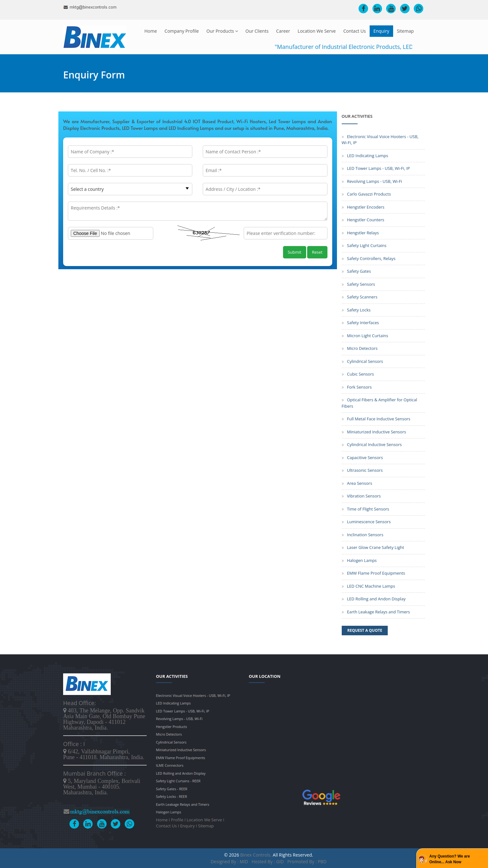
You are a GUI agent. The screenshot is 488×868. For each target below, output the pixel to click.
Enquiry (381, 31)
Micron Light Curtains (368, 336)
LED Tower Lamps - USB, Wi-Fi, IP (379, 168)
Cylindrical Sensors (365, 361)
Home (151, 31)
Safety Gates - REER (172, 789)
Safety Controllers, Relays (371, 258)
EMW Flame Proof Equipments (376, 573)
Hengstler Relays (363, 233)
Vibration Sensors (364, 496)
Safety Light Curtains (367, 245)
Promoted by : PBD (307, 861)
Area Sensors (360, 483)
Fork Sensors (359, 387)
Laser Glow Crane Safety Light (376, 547)
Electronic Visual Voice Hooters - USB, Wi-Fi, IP (193, 695)
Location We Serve (317, 31)
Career (283, 31)
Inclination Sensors (365, 535)
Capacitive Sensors (365, 457)
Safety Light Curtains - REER (178, 781)
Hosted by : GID (268, 861)
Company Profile (182, 31)
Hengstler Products (172, 727)
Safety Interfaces (363, 323)
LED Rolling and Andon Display (376, 599)
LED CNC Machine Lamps (371, 586)
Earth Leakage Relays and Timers (379, 612)
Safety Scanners (362, 297)
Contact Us (355, 31)
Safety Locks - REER (172, 796)
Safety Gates (359, 271)
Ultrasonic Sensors (365, 470)
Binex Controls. (256, 855)
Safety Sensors (361, 284)
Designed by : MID (230, 861)
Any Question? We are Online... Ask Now (450, 859)
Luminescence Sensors (369, 522)
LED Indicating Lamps (368, 156)
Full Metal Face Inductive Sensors (379, 419)
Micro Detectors (363, 348)
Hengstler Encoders (366, 207)
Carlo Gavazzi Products (369, 194)
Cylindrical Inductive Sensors (375, 444)
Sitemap (405, 31)
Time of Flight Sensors (368, 509)
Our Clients (257, 31)
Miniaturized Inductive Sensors (377, 432)
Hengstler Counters (366, 220)
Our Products (222, 31)
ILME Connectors (170, 765)
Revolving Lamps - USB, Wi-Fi (375, 181)
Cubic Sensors (361, 374)
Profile (177, 820)
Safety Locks (359, 310)
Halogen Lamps (362, 560)
